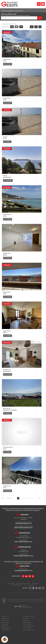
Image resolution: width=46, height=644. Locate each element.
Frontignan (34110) (5, 618)
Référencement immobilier (27, 608)
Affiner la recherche (39, 4)
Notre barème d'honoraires (16, 585)
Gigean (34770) (4, 626)
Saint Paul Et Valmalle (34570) (29, 630)
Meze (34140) (26, 618)
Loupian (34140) (26, 620)
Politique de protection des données (23, 583)
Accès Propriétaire (31, 585)
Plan (25, 585)
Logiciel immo (25, 605)
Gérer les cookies (35, 583)
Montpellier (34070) (5, 622)
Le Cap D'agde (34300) (6, 628)
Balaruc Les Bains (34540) (28, 617)
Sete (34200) (4, 617)
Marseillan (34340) (27, 628)
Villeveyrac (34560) (27, 624)
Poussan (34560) (5, 624)
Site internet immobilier (27, 606)
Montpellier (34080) (27, 622)
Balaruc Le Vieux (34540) (28, 626)
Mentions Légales (11, 583)
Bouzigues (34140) (5, 620)
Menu (43, 4)
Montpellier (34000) (5, 630)
